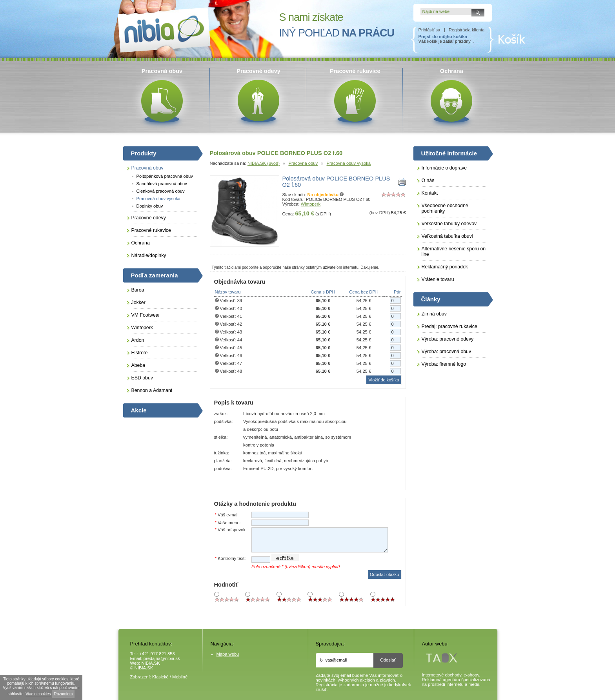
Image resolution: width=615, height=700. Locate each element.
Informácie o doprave (444, 168)
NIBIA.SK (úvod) (264, 163)
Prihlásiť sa (429, 30)
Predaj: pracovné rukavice (449, 326)
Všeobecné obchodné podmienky (445, 208)
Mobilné (180, 677)
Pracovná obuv (303, 163)
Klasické (160, 677)
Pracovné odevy (149, 218)
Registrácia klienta (467, 30)
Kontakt (430, 193)
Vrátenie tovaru (438, 279)
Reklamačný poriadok (445, 267)
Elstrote (140, 353)
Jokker (138, 303)
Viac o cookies (38, 694)
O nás (428, 180)
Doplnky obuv (150, 206)
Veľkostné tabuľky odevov (449, 224)
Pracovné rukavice (151, 230)
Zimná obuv (434, 314)
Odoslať (388, 660)
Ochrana (141, 243)
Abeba (138, 365)
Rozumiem (63, 694)
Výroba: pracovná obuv (447, 352)
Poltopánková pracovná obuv (165, 176)
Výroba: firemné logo (444, 364)
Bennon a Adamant (152, 390)
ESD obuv (142, 378)
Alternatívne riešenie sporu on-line (455, 252)
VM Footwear (146, 315)
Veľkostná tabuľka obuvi (447, 236)
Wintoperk (311, 204)
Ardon (138, 340)
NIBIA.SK (151, 663)
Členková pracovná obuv (161, 191)
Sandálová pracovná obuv (162, 184)
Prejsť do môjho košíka (443, 36)
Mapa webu (228, 654)
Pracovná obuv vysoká (349, 163)
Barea (138, 290)
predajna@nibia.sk (162, 658)
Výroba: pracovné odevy (448, 339)
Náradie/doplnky (149, 255)
